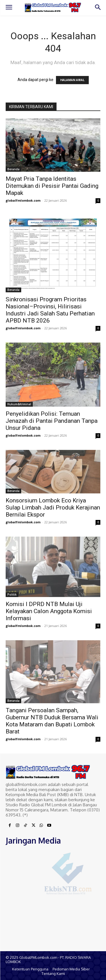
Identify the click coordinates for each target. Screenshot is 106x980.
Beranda (13, 169)
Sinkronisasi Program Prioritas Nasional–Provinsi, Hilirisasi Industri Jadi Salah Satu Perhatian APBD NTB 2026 (50, 310)
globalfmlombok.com (23, 200)
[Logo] (53, 7)
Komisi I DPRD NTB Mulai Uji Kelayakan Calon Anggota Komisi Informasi (49, 611)
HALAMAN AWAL (72, 80)
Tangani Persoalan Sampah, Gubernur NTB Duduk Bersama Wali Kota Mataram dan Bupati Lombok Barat (52, 721)
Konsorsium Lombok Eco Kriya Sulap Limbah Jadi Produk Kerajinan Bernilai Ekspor (53, 508)
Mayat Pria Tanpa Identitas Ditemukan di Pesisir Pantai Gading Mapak (52, 186)
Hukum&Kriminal (19, 404)
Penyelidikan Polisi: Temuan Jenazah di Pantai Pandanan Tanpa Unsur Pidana (52, 421)
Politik (12, 594)
